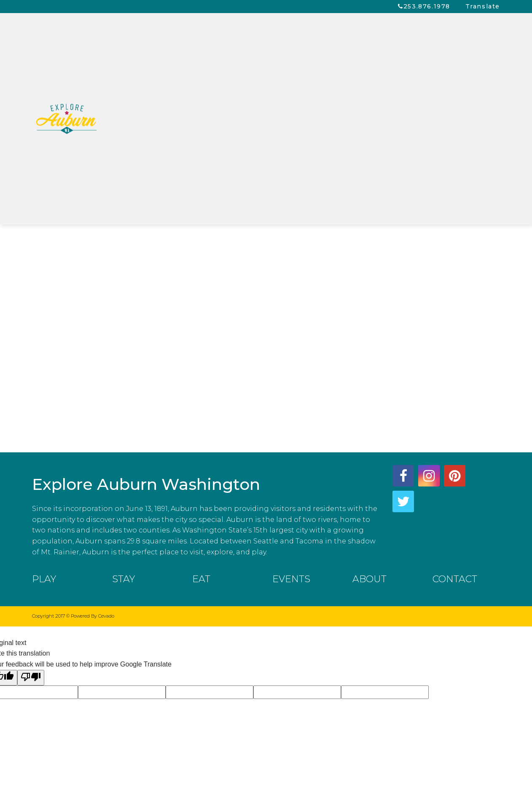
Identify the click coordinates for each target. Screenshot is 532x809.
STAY (124, 579)
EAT (201, 579)
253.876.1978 (427, 6)
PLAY (44, 579)
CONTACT (455, 579)
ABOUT (369, 579)
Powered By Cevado (93, 616)
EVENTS (291, 579)
